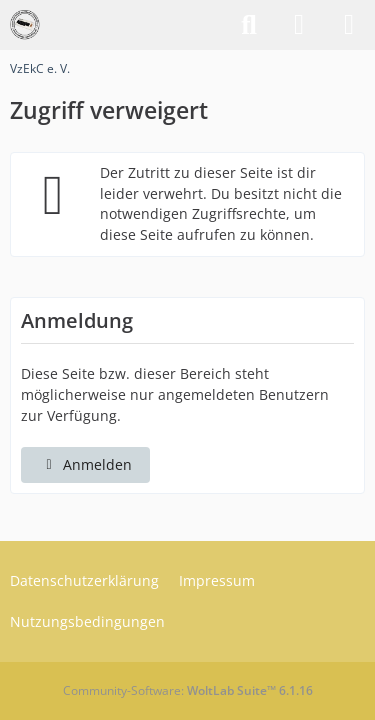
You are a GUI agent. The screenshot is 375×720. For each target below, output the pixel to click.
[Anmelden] (299, 25)
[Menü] (349, 25)
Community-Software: (188, 690)
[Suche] (249, 25)
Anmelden (85, 464)
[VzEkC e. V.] (25, 25)
